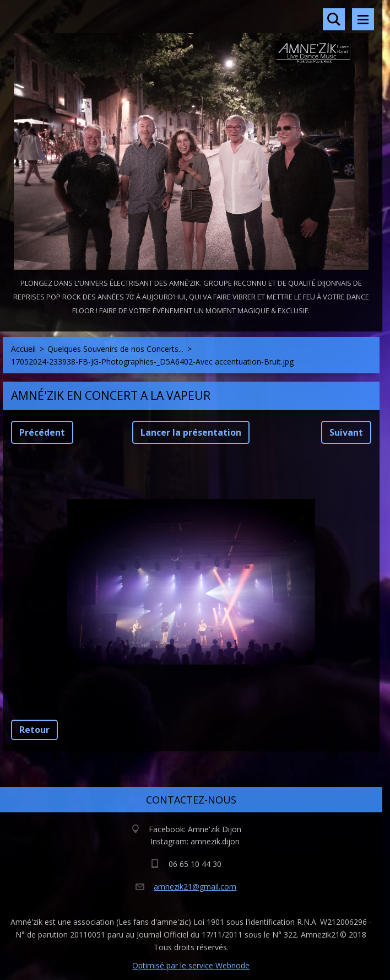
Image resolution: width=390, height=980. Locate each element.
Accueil (23, 349)
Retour (34, 730)
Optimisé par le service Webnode (191, 965)
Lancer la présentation (191, 432)
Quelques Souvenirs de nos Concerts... (115, 349)
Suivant (346, 432)
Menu (363, 19)
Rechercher (334, 19)
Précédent (42, 432)
